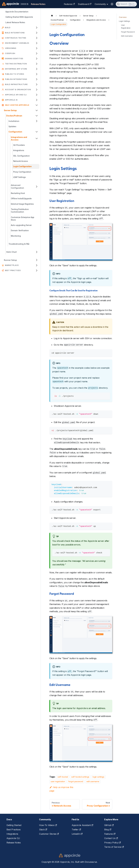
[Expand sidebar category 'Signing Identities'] (37, 59)
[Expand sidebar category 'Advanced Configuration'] (37, 187)
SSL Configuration (21, 156)
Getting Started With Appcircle (19, 17)
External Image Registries (22, 204)
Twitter (76, 830)
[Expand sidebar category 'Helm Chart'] (37, 252)
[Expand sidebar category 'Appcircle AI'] (37, 100)
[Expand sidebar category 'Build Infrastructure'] (37, 84)
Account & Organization (18, 90)
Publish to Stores (15, 74)
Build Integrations (15, 33)
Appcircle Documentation (17, 12)
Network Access (21, 161)
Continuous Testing (16, 38)
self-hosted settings (80, 777)
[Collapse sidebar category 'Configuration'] (37, 132)
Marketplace (12, 265)
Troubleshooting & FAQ (19, 244)
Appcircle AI (11, 100)
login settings (98, 777)
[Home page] (52, 16)
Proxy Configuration (22, 172)
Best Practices (13, 270)
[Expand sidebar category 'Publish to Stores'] (37, 74)
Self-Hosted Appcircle (17, 105)
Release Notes (38, 4)
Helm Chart (11, 252)
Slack (43, 830)
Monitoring (16, 236)
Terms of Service (114, 847)
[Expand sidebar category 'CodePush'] (37, 53)
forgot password (76, 782)
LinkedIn (77, 834)
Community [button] (100, 4)
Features (69, 4)
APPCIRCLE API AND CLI (16, 95)
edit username (93, 782)
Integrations (19, 150)
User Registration (126, 27)
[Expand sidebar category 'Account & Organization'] (37, 90)
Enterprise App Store (16, 69)
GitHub (109, 825)
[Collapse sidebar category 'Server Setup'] (37, 110)
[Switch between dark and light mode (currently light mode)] (112, 4)
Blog (108, 830)
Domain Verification (20, 230)
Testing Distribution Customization (20, 211)
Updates (12, 126)
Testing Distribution (16, 64)
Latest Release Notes (15, 22)
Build (8, 28)
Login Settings (124, 21)
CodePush (10, 53)
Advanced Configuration (17, 186)
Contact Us (111, 838)
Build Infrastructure (16, 84)
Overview (123, 17)
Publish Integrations (16, 79)
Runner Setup (10, 260)
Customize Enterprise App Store (23, 219)
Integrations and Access (19, 138)
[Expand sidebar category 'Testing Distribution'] (37, 64)
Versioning (11, 48)
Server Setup (10, 110)
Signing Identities (14, 59)
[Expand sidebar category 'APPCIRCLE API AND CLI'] (37, 95)
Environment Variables (17, 43)
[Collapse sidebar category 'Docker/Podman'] (37, 116)
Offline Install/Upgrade (21, 198)
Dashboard (85, 4)
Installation (14, 121)
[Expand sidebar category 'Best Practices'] (37, 270)
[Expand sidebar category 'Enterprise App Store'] (37, 69)
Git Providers (19, 145)
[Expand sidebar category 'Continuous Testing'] (37, 38)
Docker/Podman (14, 116)
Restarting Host (18, 193)
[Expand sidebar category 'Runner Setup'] (37, 260)
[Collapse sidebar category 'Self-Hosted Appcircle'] (37, 105)
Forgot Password (128, 32)
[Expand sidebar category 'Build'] (37, 28)
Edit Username (127, 36)
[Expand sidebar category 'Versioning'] (37, 48)
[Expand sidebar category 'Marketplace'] (37, 265)
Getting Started (14, 825)
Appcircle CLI (13, 838)
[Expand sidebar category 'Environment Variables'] (37, 43)
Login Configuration (22, 166)
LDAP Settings (19, 177)
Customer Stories (49, 834)
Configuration (15, 132)
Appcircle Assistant (82, 825)
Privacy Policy (113, 843)
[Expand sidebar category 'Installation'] (37, 121)
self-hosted (63, 777)
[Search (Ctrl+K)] (126, 4)
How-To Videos (48, 825)
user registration (58, 782)
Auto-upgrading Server (21, 225)
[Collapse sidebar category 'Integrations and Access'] (37, 139)
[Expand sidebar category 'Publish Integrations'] (37, 79)
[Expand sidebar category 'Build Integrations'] (37, 33)
